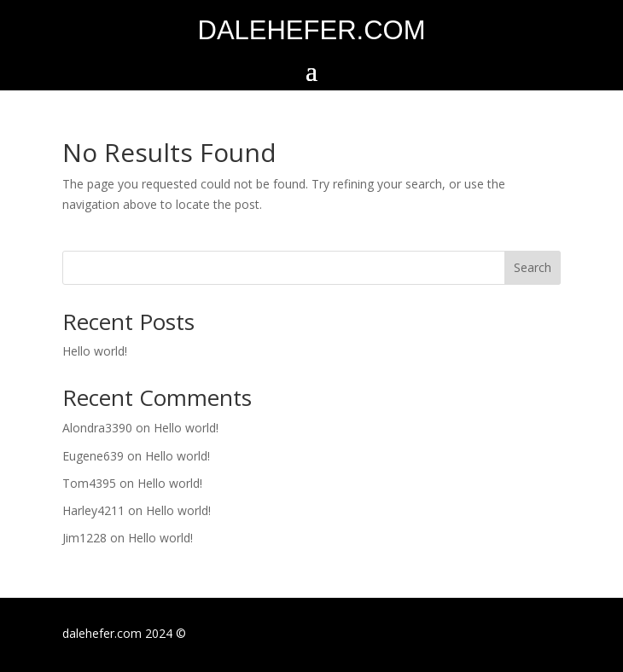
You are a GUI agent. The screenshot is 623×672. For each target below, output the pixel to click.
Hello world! (95, 351)
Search (533, 267)
